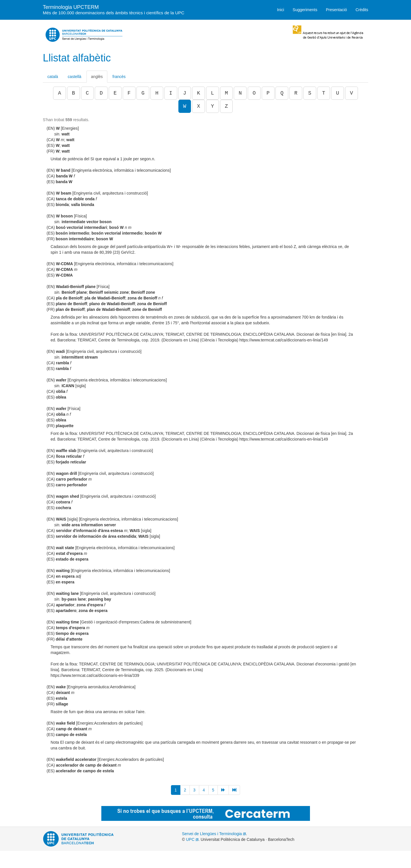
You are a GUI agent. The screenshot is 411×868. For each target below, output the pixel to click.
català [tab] (53, 77)
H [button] (157, 93)
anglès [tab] (97, 77)
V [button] (351, 93)
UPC (192, 839)
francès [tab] (119, 77)
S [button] (310, 93)
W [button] (185, 106)
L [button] (212, 93)
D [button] (101, 93)
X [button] (199, 106)
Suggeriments (305, 10)
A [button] (60, 93)
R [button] (296, 93)
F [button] (129, 93)
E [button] (115, 93)
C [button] (87, 93)
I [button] (171, 93)
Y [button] (212, 106)
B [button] (73, 93)
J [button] (185, 93)
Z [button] (226, 106)
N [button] (240, 93)
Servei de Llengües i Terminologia (214, 834)
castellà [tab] (74, 77)
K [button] (199, 93)
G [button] (143, 93)
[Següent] (223, 790)
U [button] (338, 93)
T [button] (324, 93)
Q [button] (282, 93)
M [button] (226, 93)
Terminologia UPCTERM (114, 9)
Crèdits (362, 10)
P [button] (268, 93)
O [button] (254, 93)
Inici (280, 10)
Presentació (337, 10)
